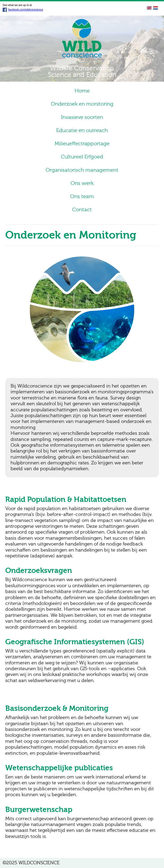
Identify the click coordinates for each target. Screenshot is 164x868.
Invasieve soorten (82, 117)
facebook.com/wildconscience (23, 10)
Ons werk (82, 183)
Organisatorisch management (82, 170)
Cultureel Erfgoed (82, 157)
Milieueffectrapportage (82, 144)
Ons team (82, 196)
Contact (82, 210)
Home (82, 91)
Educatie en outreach (82, 130)
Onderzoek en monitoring (82, 104)
